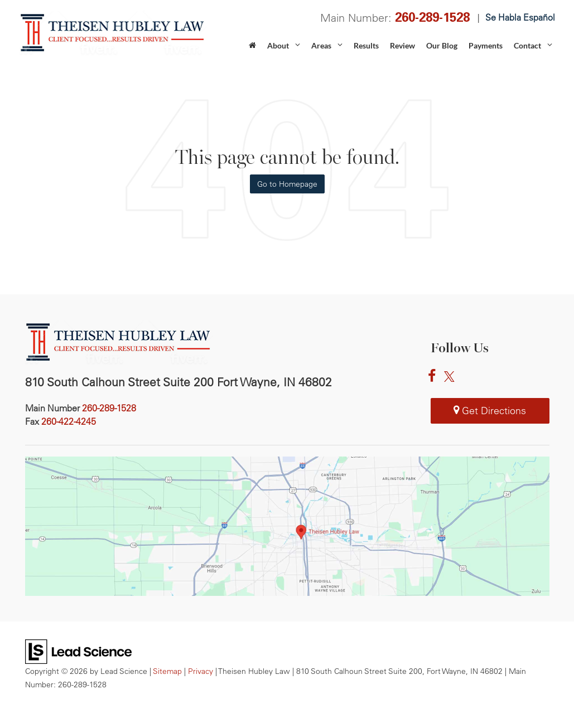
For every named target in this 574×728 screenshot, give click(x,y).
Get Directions (490, 411)
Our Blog (442, 45)
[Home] (252, 49)
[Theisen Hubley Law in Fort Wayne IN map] (287, 526)
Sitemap (167, 671)
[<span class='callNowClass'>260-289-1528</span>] (109, 408)
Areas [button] (321, 45)
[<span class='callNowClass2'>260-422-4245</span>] (69, 421)
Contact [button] (527, 45)
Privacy (201, 671)
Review (402, 45)
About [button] (278, 45)
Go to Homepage (287, 184)
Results (366, 45)
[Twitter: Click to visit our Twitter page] (452, 377)
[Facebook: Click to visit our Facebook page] (435, 377)
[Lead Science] (78, 651)
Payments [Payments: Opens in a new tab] (486, 45)
